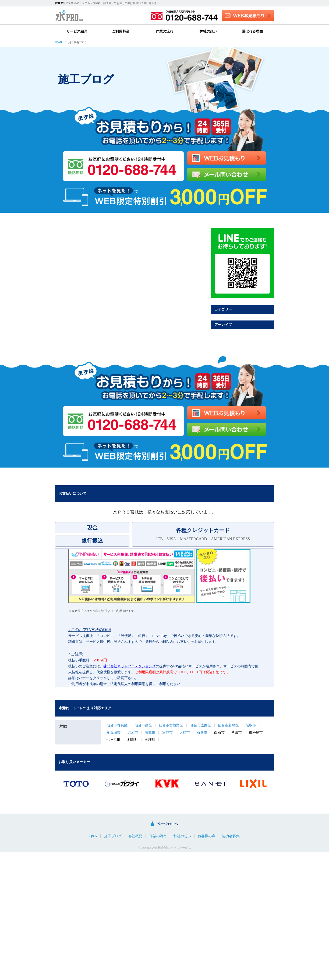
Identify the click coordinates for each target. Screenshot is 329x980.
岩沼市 (133, 733)
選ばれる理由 (252, 31)
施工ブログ (113, 836)
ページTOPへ (167, 824)
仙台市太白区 (201, 725)
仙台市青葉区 (117, 725)
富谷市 (167, 733)
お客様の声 (206, 836)
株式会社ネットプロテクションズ (130, 666)
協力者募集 (231, 836)
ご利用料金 (121, 31)
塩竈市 (150, 733)
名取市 (251, 725)
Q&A (93, 836)
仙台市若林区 (228, 725)
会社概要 (135, 836)
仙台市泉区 (143, 725)
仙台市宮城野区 (171, 725)
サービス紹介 (77, 31)
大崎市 (185, 733)
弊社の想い (208, 31)
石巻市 (202, 733)
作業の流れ (164, 31)
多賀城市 (114, 733)
